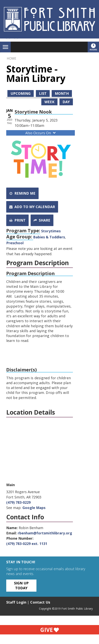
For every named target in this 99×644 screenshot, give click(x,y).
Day (66, 102)
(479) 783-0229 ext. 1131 (27, 544)
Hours (94, 47)
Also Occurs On (41, 133)
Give (49, 630)
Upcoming (21, 93)
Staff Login (16, 602)
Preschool (15, 243)
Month (62, 93)
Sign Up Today (21, 585)
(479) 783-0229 (18, 502)
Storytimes (51, 231)
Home (11, 58)
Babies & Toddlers (49, 237)
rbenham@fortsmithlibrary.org (45, 533)
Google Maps (34, 508)
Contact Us (40, 602)
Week (49, 102)
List (43, 93)
